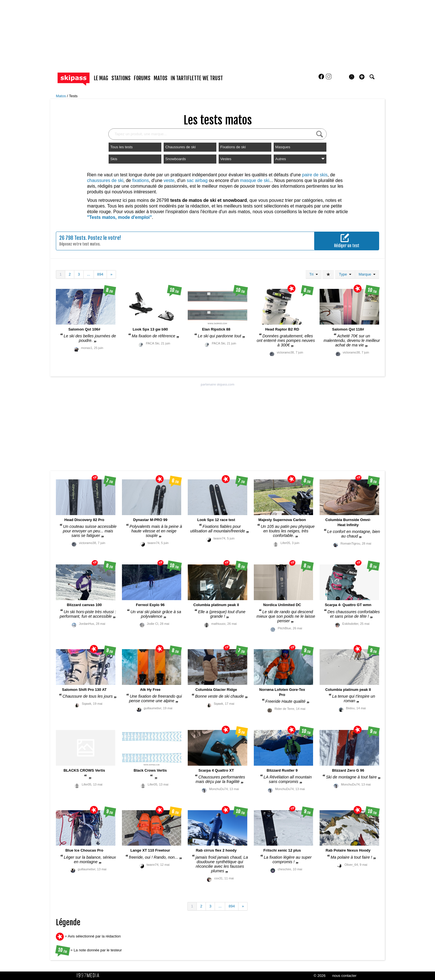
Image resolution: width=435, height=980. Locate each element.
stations (121, 78)
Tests (73, 96)
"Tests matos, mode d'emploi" (120, 217)
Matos (61, 96)
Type (345, 274)
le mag (101, 78)
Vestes (226, 159)
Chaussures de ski (180, 147)
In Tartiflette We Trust (197, 78)
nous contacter (344, 976)
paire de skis (315, 175)
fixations (141, 180)
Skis (114, 159)
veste (169, 180)
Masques (283, 147)
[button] (362, 77)
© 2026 (320, 976)
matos (161, 78)
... (89, 274)
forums (142, 78)
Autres (300, 159)
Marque (367, 274)
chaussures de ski (105, 180)
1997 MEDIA (90, 975)
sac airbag (197, 180)
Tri (314, 274)
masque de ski (255, 180)
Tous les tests (122, 147)
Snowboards (176, 159)
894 (100, 274)
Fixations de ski (233, 147)
